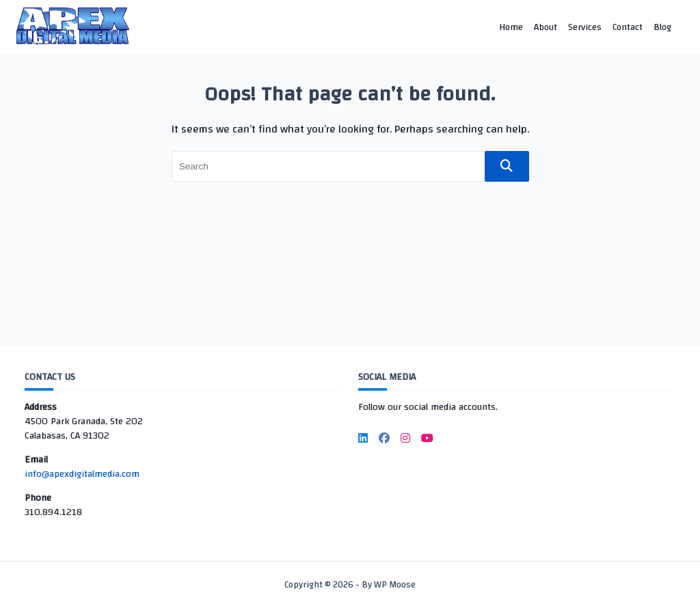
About (546, 27)
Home (511, 27)
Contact (628, 27)
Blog (662, 27)
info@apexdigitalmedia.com (82, 474)
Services (585, 27)
